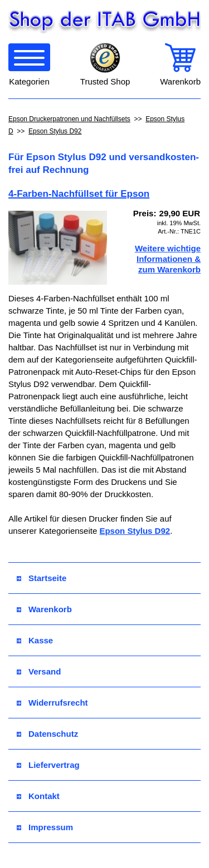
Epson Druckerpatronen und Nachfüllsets (69, 119)
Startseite (42, 578)
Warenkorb (44, 609)
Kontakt (38, 796)
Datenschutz (47, 734)
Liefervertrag (48, 765)
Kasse (35, 640)
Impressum (45, 827)
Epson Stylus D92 (55, 131)
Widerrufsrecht (52, 703)
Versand (39, 671)
